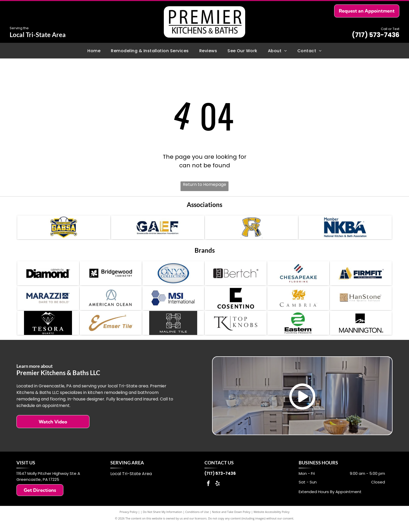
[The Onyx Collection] (173, 276)
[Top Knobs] (236, 330)
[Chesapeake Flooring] (298, 276)
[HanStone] (361, 303)
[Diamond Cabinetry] (48, 276)
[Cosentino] (236, 303)
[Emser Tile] (111, 330)
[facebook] (208, 492)
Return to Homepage (204, 184)
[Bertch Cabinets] (236, 276)
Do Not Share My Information (163, 520)
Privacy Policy (128, 520)
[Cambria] (298, 303)
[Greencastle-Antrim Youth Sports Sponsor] (252, 228)
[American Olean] (111, 303)
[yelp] (218, 492)
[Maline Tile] (173, 330)
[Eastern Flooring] (298, 330)
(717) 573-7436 (376, 35)
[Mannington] (361, 330)
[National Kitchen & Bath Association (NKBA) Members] (345, 228)
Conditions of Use (197, 520)
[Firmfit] (361, 276)
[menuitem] (94, 51)
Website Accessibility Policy (272, 520)
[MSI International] (173, 303)
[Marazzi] (48, 303)
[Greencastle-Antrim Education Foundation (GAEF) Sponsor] (158, 228)
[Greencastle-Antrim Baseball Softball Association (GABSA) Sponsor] (64, 228)
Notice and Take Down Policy (231, 520)
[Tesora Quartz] (48, 330)
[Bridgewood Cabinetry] (111, 276)
